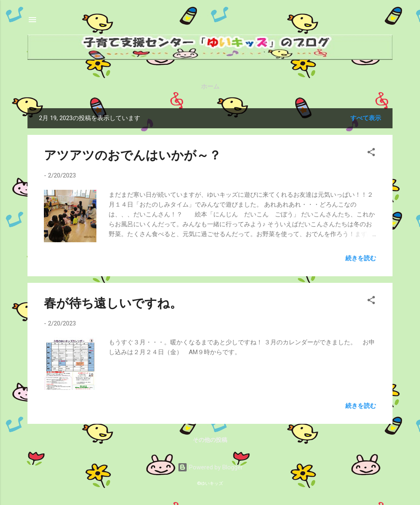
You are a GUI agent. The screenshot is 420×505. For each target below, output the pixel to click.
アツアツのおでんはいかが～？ (132, 155)
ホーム (210, 86)
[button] (371, 154)
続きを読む (361, 258)
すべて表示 (366, 118)
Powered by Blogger (210, 467)
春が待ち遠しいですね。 (113, 303)
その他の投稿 (210, 440)
